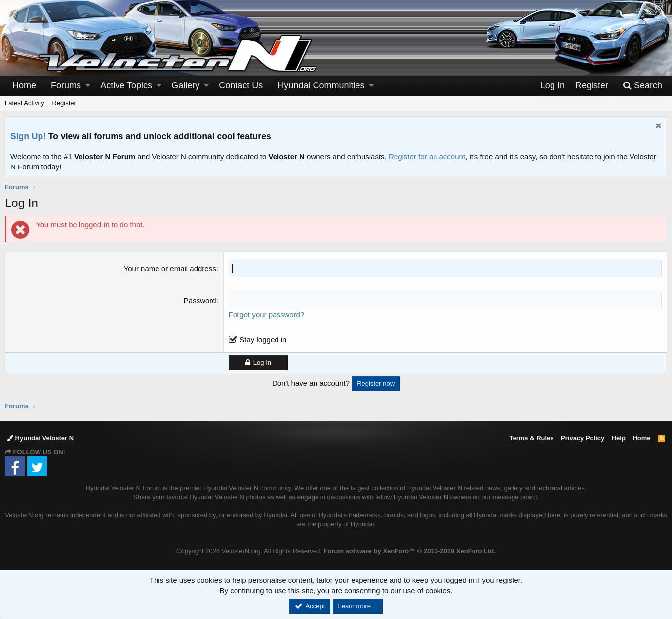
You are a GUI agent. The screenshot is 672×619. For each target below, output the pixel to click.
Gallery (185, 85)
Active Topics (126, 85)
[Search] (642, 86)
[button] (88, 86)
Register (64, 103)
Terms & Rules (531, 438)
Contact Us (241, 85)
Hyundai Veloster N (40, 438)
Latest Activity (24, 103)
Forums (66, 85)
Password (200, 301)
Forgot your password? (266, 314)
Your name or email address (170, 268)
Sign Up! (28, 136)
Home (24, 85)
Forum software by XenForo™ (410, 551)
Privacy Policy (583, 438)
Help (619, 438)
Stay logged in (263, 340)
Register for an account (427, 156)
